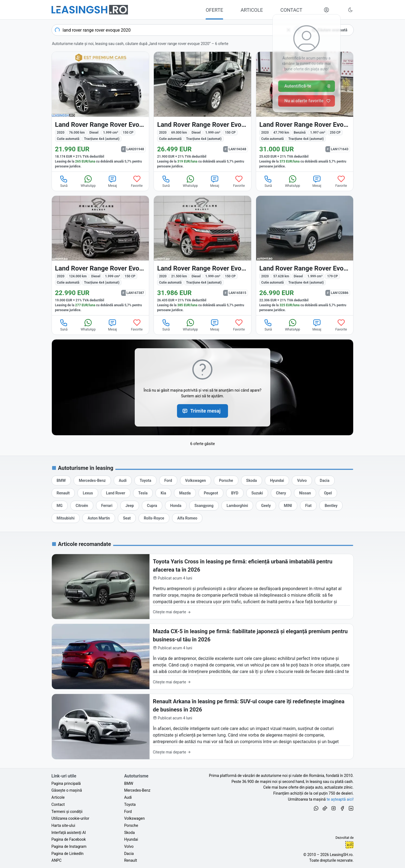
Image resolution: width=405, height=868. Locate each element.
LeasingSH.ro (341, 855)
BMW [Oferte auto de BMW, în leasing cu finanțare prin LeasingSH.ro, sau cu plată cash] (129, 783)
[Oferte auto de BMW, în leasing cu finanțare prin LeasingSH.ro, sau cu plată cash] (61, 480)
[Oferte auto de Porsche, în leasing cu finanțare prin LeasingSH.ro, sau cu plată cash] (226, 480)
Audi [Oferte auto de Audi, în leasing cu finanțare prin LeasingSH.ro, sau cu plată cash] (128, 797)
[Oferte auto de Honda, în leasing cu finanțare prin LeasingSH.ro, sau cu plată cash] (176, 506)
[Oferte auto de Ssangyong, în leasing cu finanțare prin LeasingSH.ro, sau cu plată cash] (204, 506)
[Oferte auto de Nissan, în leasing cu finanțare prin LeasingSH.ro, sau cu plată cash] (305, 493)
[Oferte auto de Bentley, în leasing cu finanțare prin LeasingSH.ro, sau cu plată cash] (331, 506)
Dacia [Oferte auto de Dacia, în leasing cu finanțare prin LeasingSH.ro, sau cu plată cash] (129, 854)
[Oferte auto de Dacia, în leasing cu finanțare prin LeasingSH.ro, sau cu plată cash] (325, 480)
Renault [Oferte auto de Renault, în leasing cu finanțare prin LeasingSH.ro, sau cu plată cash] (130, 860)
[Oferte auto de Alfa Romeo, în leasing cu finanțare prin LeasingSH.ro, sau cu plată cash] (187, 518)
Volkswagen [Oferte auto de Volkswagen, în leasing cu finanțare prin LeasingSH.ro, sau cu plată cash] (134, 818)
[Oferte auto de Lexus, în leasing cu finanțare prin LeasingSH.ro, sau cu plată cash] (88, 493)
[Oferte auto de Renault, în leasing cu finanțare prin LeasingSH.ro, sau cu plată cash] (63, 493)
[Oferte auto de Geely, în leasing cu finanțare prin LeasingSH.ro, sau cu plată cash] (266, 506)
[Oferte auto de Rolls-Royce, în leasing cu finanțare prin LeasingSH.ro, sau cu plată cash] (154, 518)
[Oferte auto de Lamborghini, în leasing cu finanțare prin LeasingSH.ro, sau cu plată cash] (237, 506)
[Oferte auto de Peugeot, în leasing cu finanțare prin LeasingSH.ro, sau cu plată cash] (211, 493)
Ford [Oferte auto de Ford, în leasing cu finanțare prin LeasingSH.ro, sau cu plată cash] (128, 812)
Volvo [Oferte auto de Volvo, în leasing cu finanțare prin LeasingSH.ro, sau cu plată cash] (129, 846)
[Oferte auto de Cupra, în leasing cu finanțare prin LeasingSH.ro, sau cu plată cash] (152, 506)
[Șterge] (289, 30)
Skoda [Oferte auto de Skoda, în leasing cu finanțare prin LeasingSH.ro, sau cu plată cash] (129, 833)
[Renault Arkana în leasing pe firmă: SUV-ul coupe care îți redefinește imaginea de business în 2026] (203, 727)
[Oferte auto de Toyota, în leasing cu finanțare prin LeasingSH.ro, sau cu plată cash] (145, 480)
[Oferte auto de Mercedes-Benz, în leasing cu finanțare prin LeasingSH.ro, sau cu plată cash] (92, 480)
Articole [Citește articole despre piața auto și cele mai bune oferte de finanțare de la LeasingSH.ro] (58, 797)
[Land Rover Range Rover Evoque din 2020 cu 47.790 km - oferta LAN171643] (305, 112)
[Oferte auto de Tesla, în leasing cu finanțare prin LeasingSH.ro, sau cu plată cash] (143, 493)
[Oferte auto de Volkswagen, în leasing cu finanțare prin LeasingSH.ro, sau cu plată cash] (196, 480)
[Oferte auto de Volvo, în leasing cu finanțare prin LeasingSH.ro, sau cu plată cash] (302, 480)
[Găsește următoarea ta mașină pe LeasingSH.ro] (90, 10)
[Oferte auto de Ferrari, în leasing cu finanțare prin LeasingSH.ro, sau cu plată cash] (107, 506)
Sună (64, 181)
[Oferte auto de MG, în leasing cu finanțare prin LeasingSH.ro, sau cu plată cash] (60, 506)
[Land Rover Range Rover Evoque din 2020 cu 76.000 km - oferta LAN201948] (100, 112)
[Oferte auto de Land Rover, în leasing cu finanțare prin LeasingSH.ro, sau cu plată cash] (116, 493)
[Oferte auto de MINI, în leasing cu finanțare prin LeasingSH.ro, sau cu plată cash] (288, 506)
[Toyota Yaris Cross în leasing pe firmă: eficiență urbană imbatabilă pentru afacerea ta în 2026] (203, 587)
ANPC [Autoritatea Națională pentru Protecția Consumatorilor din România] (57, 860)
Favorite (137, 181)
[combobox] (178, 30)
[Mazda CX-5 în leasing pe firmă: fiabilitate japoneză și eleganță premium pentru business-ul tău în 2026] (203, 657)
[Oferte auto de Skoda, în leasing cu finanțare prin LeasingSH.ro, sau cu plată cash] (252, 480)
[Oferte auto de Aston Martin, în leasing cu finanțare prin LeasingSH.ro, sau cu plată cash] (99, 518)
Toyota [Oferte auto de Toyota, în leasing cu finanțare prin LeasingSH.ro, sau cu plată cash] (130, 804)
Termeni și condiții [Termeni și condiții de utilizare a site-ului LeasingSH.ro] (67, 812)
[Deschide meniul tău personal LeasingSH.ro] (326, 10)
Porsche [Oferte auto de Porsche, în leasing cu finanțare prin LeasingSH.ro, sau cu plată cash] (131, 825)
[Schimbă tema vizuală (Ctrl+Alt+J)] (350, 10)
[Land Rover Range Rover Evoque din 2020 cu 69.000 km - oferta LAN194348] (202, 112)
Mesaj (112, 181)
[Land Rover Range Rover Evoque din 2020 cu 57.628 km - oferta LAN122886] (305, 256)
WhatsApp (88, 181)
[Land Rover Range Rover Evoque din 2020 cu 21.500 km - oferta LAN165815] (202, 256)
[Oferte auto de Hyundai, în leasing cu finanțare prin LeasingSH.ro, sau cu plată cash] (277, 480)
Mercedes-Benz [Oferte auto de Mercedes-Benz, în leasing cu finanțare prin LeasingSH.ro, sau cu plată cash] (137, 790)
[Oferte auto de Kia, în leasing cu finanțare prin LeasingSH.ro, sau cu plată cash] (163, 493)
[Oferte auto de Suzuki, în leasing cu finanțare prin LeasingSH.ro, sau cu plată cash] (257, 493)
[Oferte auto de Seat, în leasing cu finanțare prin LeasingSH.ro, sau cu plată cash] (127, 518)
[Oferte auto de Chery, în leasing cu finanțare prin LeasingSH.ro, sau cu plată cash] (281, 493)
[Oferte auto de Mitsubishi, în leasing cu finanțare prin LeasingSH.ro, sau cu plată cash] (66, 518)
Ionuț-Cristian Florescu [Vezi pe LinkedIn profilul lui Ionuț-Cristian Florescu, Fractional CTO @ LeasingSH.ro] (349, 845)
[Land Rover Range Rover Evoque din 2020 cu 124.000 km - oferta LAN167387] (100, 256)
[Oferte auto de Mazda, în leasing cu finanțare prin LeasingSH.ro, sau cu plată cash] (185, 493)
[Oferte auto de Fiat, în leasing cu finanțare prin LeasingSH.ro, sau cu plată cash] (308, 506)
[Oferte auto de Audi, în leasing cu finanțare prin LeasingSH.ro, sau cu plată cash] (123, 480)
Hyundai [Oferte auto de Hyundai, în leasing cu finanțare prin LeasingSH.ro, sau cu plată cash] (131, 839)
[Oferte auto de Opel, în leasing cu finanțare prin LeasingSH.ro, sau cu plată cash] (328, 493)
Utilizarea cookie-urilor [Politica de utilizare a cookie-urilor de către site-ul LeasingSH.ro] (70, 818)
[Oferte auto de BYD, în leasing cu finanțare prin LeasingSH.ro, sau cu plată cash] (235, 493)
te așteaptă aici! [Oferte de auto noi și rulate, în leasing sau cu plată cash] (340, 799)
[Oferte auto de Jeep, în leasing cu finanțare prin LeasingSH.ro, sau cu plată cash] (130, 506)
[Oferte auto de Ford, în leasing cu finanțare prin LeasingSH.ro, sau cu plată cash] (168, 480)
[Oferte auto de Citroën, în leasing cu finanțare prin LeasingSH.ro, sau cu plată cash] (82, 506)
